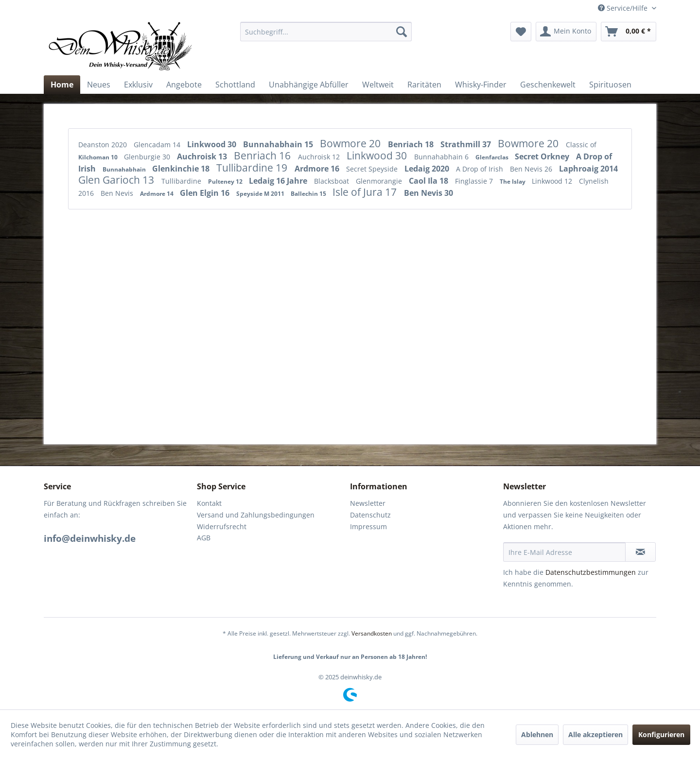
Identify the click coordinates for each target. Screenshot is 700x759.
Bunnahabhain (125, 169)
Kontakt (209, 503)
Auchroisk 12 (320, 157)
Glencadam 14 (158, 145)
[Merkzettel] (521, 32)
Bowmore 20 (351, 143)
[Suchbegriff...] (326, 32)
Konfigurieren (661, 734)
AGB (204, 538)
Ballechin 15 (309, 194)
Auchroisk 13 (203, 156)
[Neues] (99, 85)
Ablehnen (537, 734)
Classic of (581, 145)
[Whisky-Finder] (481, 85)
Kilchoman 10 (99, 157)
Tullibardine (182, 181)
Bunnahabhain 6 (442, 157)
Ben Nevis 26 (532, 169)
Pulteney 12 (226, 181)
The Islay (513, 181)
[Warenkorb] (629, 32)
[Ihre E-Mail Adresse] (564, 552)
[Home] (62, 85)
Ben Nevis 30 (429, 193)
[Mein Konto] (566, 32)
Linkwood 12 (553, 181)
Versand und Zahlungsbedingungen (256, 515)
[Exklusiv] (138, 85)
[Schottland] (235, 85)
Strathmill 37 (467, 144)
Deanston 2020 (104, 145)
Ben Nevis (118, 193)
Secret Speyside (373, 169)
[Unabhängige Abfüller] (309, 85)
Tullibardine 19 (253, 168)
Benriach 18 (412, 144)
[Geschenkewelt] (548, 85)
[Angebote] (184, 85)
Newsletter (368, 503)
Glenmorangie (380, 181)
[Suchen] (402, 32)
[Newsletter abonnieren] (640, 552)
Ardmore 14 (157, 194)
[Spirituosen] (610, 85)
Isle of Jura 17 (366, 192)
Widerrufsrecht (222, 526)
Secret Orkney (543, 156)
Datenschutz (370, 515)
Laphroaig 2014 (588, 169)
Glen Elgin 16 (206, 193)
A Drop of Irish (481, 169)
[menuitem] (326, 32)
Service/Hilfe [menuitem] (624, 8)
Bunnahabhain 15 (279, 144)
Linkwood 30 (213, 144)
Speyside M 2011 (261, 194)
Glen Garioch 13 (117, 180)
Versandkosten (372, 633)
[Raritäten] (424, 85)
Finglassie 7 (475, 181)
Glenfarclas (493, 157)
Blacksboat (332, 181)
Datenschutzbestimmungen (591, 572)
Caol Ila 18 (429, 181)
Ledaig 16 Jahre (279, 181)
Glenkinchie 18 (182, 169)
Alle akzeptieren (595, 734)
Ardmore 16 (318, 169)
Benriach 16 (263, 155)
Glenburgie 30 (148, 157)
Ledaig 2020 (428, 169)
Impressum (368, 526)
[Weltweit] (378, 85)
